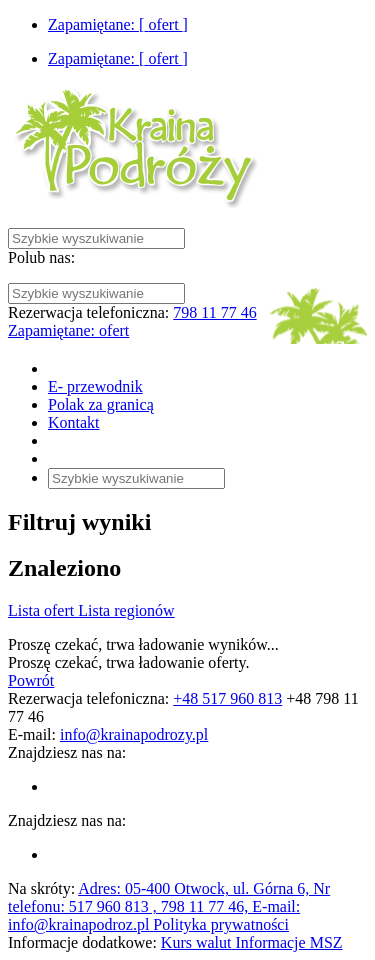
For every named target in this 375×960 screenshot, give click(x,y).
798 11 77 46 (214, 312)
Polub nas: (41, 257)
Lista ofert (43, 610)
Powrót (31, 680)
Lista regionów (126, 610)
